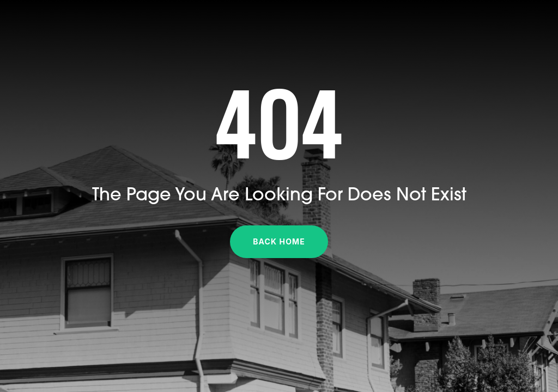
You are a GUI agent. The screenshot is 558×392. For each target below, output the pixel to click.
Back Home (279, 241)
